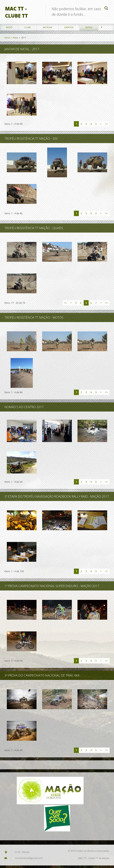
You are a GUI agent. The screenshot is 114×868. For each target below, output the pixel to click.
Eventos (69, 30)
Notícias (47, 30)
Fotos (89, 30)
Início (9, 30)
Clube (28, 30)
